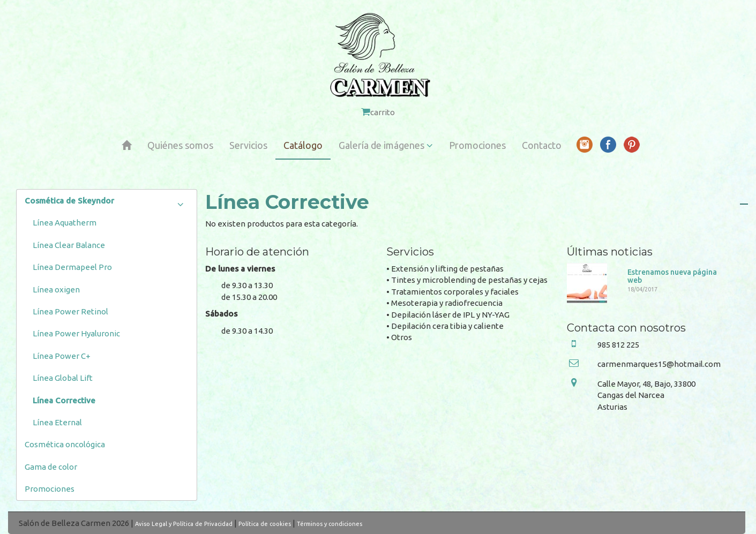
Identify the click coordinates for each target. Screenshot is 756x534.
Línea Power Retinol (70, 311)
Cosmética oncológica (65, 444)
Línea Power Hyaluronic (76, 333)
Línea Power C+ (62, 356)
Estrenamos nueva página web (672, 276)
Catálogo (303, 145)
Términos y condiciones (330, 524)
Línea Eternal (57, 422)
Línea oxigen (56, 289)
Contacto (542, 145)
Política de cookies (265, 524)
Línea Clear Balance (69, 245)
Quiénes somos (180, 145)
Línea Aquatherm (65, 223)
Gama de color (51, 467)
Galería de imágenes (386, 145)
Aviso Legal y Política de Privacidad (184, 524)
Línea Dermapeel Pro (72, 267)
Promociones (477, 145)
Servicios (248, 145)
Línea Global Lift (63, 378)
